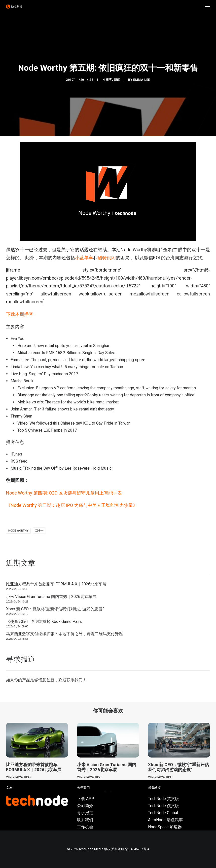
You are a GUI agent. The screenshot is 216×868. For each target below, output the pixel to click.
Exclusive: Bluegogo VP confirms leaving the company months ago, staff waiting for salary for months (107, 388)
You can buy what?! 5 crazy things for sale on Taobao (77, 367)
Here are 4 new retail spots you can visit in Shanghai (63, 346)
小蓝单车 (84, 258)
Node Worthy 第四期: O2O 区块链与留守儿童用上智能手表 (64, 493)
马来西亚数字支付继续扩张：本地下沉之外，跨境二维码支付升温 (64, 634)
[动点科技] (14, 7)
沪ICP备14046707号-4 (133, 849)
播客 (109, 80)
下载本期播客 (20, 314)
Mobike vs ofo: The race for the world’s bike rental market (68, 402)
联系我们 (75, 680)
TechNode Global (163, 813)
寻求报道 (85, 813)
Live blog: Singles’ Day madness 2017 (44, 374)
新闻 (117, 80)
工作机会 (85, 827)
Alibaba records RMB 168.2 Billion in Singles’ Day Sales (66, 353)
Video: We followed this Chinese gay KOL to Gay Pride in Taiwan (74, 423)
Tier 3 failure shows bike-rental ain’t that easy (74, 409)
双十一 (39, 531)
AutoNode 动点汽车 (165, 820)
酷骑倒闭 (107, 258)
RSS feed (19, 461)
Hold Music (101, 468)
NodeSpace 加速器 (165, 827)
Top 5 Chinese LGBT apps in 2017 (47, 430)
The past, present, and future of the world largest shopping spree (88, 360)
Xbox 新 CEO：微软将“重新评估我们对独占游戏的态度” (55, 609)
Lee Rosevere (77, 468)
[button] (207, 7)
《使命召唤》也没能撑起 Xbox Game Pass (44, 621)
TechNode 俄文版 (164, 806)
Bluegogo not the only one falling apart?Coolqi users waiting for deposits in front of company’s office (106, 395)
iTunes (16, 454)
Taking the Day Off (41, 468)
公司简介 (85, 806)
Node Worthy (18, 531)
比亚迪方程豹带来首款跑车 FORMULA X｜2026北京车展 (56, 584)
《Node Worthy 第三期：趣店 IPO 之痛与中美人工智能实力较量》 (72, 505)
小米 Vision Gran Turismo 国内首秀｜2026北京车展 (51, 597)
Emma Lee (142, 80)
